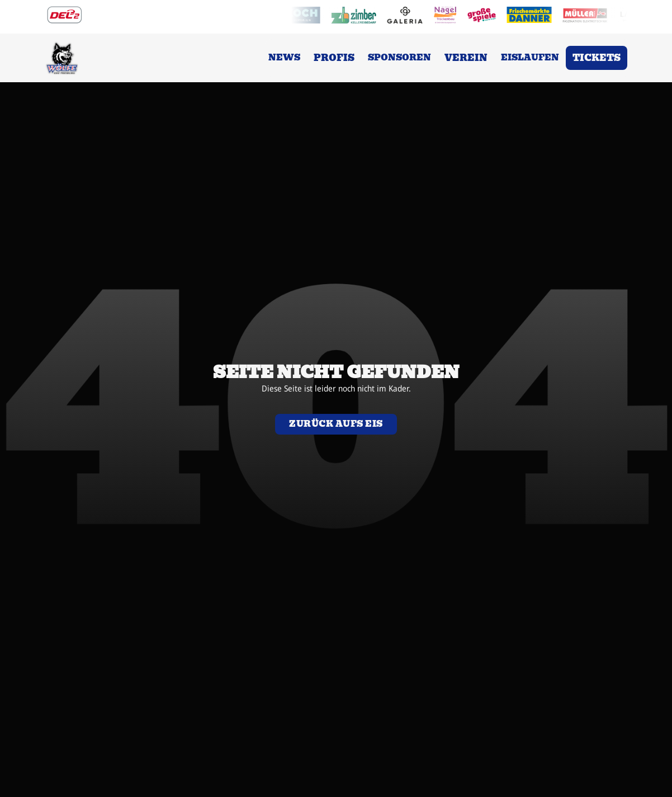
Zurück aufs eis (336, 424)
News (284, 58)
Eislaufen (530, 58)
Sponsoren (399, 58)
